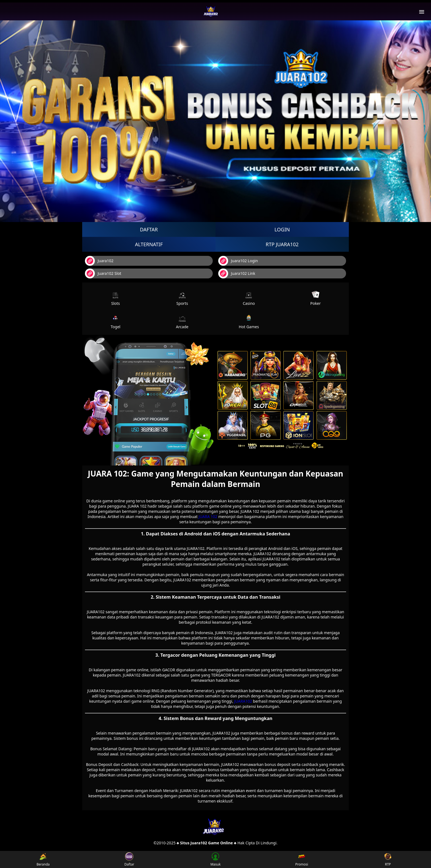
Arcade (182, 321)
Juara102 (99, 261)
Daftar (149, 229)
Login (282, 229)
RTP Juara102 (282, 244)
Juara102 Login (238, 261)
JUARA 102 (208, 517)
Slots (115, 298)
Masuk (215, 859)
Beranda (43, 859)
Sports (182, 298)
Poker (316, 298)
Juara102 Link (237, 273)
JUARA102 (243, 701)
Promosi (302, 859)
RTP (388, 859)
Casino (249, 298)
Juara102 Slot (103, 273)
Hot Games (249, 321)
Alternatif (149, 244)
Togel (116, 321)
